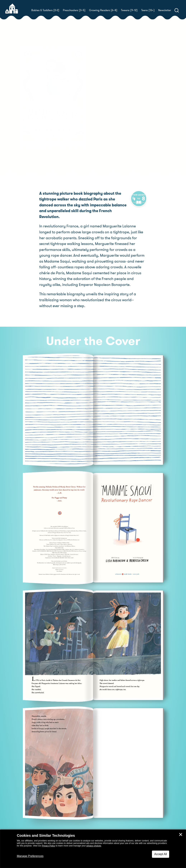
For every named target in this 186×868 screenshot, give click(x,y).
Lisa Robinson (119, 100)
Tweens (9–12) (129, 10)
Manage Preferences (30, 856)
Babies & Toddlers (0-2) (45, 10)
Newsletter (165, 10)
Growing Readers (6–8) (103, 10)
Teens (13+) (148, 10)
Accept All (161, 854)
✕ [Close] (181, 835)
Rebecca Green (109, 104)
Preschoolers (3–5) (74, 10)
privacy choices (94, 846)
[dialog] (93, 849)
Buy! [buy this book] (105, 116)
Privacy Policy (48, 846)
